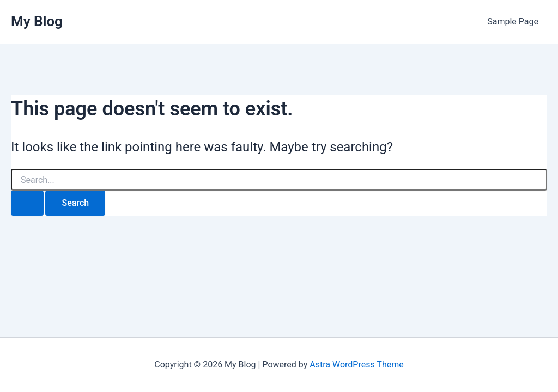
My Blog (37, 21)
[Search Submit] (27, 203)
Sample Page (513, 22)
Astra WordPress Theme (356, 365)
